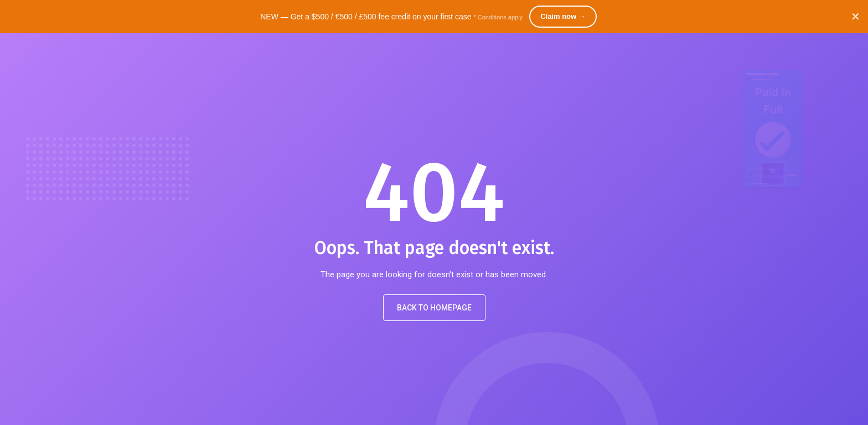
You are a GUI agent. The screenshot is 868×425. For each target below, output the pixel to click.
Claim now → (563, 16)
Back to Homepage (434, 308)
